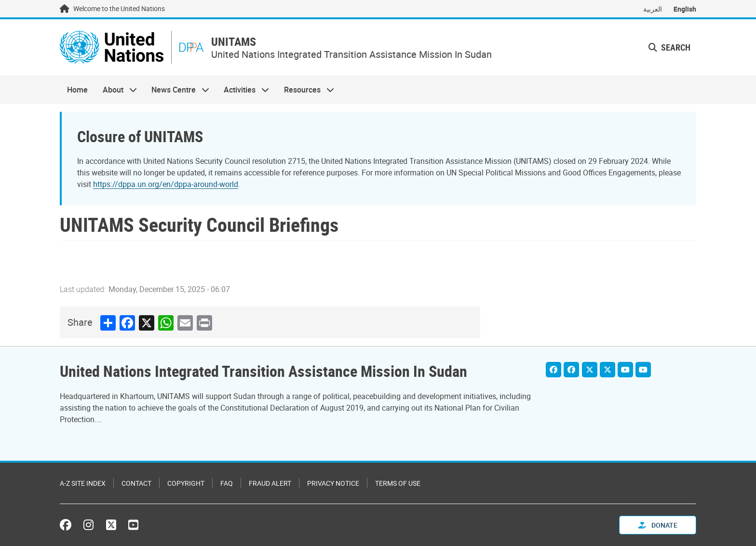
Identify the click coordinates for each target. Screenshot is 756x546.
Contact (136, 483)
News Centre (177, 90)
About (116, 90)
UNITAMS (234, 42)
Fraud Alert (270, 483)
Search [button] (669, 47)
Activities (243, 90)
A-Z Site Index (83, 483)
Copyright (186, 483)
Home (77, 90)
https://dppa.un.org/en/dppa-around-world (166, 184)
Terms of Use (398, 483)
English (685, 9)
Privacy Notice (333, 483)
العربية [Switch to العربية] (653, 9)
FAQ (227, 483)
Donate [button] (658, 525)
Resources (305, 90)
